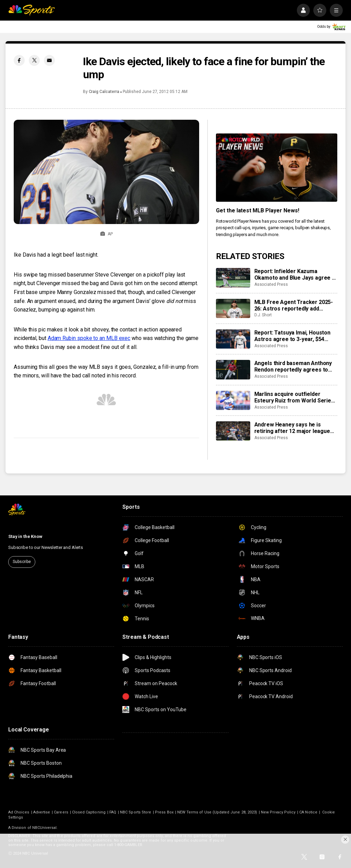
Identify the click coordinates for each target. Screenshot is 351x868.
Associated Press (271, 284)
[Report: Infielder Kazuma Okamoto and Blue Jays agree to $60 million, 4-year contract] (233, 278)
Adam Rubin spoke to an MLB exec (89, 338)
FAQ (113, 812)
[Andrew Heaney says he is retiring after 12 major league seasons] (233, 431)
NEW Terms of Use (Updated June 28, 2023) (217, 812)
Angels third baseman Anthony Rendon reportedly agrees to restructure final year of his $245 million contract (293, 366)
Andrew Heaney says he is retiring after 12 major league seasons (292, 428)
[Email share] (49, 60)
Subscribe (22, 562)
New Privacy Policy (278, 812)
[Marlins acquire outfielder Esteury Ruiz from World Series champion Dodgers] (233, 400)
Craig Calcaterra (104, 92)
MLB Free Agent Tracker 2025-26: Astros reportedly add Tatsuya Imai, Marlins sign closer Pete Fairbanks (294, 305)
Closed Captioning (89, 812)
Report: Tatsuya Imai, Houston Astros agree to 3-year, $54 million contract (292, 336)
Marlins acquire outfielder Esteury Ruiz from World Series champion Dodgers (294, 397)
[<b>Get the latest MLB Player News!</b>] (277, 168)
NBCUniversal (45, 828)
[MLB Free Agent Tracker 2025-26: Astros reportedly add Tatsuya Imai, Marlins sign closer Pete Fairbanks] (233, 308)
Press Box (164, 812)
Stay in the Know (25, 536)
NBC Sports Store (136, 812)
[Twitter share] (34, 60)
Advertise (42, 812)
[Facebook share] (19, 60)
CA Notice (308, 812)
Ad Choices (19, 812)
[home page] (32, 10)
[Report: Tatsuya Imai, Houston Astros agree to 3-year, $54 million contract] (233, 339)
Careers (61, 812)
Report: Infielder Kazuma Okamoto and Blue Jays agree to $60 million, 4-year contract (296, 274)
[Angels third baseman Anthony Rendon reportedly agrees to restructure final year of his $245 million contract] (233, 370)
